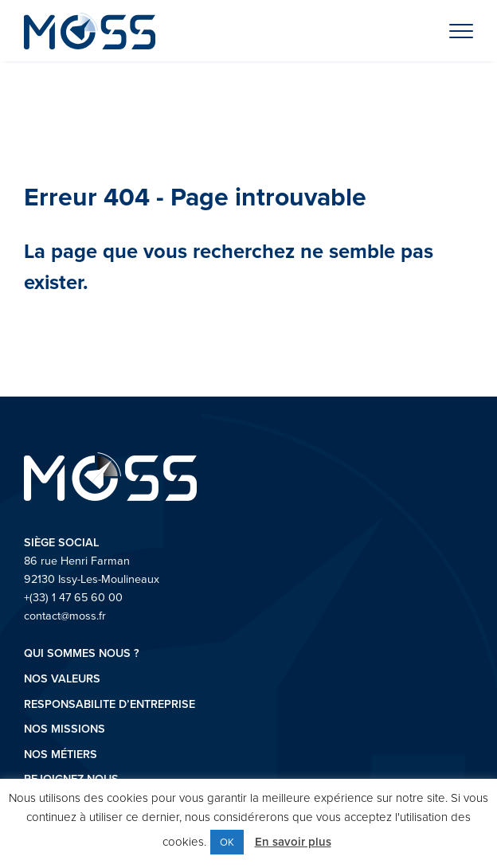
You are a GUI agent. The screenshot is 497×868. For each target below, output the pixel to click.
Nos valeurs (62, 678)
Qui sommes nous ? (82, 653)
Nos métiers (61, 754)
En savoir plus (293, 841)
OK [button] (227, 842)
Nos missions (65, 728)
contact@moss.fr (65, 615)
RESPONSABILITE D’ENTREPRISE (110, 704)
